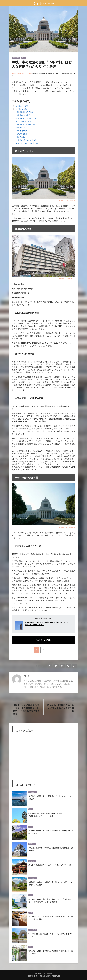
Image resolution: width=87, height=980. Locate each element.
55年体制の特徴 (21, 109)
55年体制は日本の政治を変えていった (29, 143)
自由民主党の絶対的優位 (25, 112)
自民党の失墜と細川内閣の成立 (27, 140)
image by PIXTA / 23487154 (67, 200)
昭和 (24, 58)
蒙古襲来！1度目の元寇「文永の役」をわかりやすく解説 (61, 708)
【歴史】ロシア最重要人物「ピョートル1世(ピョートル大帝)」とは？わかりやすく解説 (27, 709)
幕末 (31, 809)
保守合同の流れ (22, 128)
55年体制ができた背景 (23, 121)
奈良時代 (32, 861)
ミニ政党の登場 (22, 134)
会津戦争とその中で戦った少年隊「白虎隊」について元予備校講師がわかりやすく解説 (51, 815)
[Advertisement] (43, 758)
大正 (31, 895)
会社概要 (38, 974)
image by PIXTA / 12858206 (67, 527)
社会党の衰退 (21, 137)
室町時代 (32, 844)
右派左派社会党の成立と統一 (26, 124)
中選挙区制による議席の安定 (26, 118)
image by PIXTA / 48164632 (67, 279)
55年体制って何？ (22, 106)
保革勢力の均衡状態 (23, 115)
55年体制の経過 (22, 131)
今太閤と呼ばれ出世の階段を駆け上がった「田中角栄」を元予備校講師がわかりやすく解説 (51, 900)
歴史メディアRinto (18, 74)
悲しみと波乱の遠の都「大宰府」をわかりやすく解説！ (51, 865)
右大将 (27, 676)
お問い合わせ (47, 974)
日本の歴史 (16, 58)
